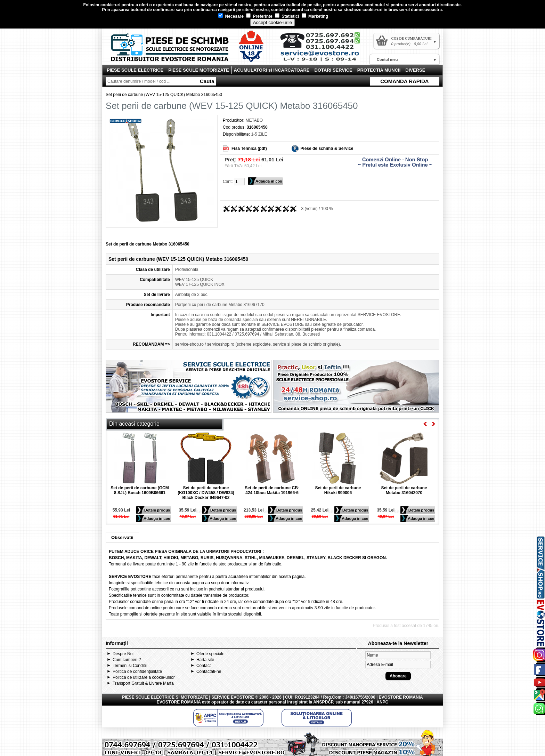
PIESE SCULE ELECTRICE (135, 70)
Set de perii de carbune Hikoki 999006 (338, 490)
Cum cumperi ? (127, 660)
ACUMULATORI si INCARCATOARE (272, 70)
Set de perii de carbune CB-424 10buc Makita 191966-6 (272, 490)
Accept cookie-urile (273, 22)
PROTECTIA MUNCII (379, 70)
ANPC (382, 702)
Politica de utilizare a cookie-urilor (144, 677)
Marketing (315, 16)
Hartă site (205, 660)
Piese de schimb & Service (327, 148)
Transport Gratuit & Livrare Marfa (143, 683)
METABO (254, 120)
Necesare (231, 16)
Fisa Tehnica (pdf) (249, 148)
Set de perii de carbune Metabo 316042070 (404, 490)
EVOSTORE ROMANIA (179, 702)
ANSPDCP (323, 702)
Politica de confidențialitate (137, 671)
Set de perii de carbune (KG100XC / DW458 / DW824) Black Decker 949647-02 (206, 493)
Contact (204, 666)
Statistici (287, 16)
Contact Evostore (323, 49)
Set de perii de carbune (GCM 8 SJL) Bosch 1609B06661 (140, 490)
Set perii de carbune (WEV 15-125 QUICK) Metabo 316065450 (164, 95)
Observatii (122, 537)
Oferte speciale (210, 654)
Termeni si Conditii (130, 666)
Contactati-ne (209, 671)
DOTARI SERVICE (333, 70)
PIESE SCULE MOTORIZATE (198, 70)
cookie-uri (110, 5)
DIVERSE (415, 70)
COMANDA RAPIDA (404, 81)
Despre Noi (123, 654)
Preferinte (259, 16)
